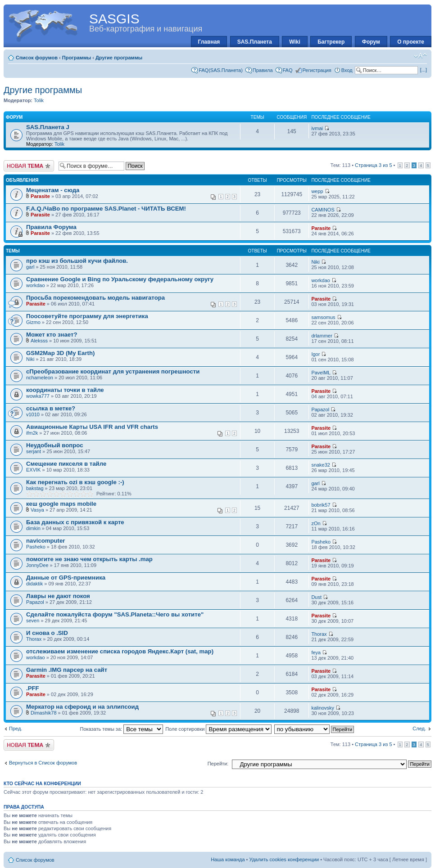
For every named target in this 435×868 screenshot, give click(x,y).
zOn (316, 523)
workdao (36, 285)
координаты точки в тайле (65, 390)
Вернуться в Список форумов (43, 763)
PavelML (321, 373)
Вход (347, 70)
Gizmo (33, 322)
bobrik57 (321, 505)
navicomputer (45, 541)
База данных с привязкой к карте (75, 522)
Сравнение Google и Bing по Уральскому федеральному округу (120, 279)
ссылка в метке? (51, 408)
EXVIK (33, 470)
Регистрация (317, 70)
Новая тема (29, 166)
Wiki (295, 42)
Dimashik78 (43, 713)
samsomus (323, 317)
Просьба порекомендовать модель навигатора (95, 298)
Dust (316, 597)
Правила (263, 70)
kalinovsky (323, 708)
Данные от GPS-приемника (66, 578)
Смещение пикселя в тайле (66, 464)
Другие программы (119, 58)
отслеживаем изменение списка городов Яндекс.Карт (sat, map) (120, 651)
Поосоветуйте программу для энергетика (87, 316)
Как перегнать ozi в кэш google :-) (75, 482)
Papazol (320, 409)
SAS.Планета (255, 42)
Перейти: (218, 764)
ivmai (317, 128)
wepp (317, 191)
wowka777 (38, 396)
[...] (424, 70)
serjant (34, 451)
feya (316, 652)
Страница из (373, 165)
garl (30, 267)
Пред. (16, 729)
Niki (315, 262)
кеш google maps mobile (61, 504)
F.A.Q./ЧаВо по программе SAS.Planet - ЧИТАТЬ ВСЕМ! (106, 209)
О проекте (411, 42)
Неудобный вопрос (55, 445)
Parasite (40, 196)
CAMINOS (323, 210)
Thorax (34, 639)
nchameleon (40, 378)
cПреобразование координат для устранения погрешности (113, 371)
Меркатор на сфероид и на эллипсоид (82, 707)
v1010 (33, 414)
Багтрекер (331, 42)
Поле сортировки (218, 729)
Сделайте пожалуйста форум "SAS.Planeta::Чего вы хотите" (115, 614)
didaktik (34, 584)
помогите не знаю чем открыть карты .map (89, 559)
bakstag (35, 488)
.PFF (33, 688)
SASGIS (114, 19)
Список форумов (37, 58)
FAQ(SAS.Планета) (221, 70)
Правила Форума (51, 227)
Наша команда (228, 859)
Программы (77, 58)
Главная (209, 42)
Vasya (37, 510)
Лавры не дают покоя (58, 596)
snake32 (321, 465)
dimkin (33, 528)
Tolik (39, 100)
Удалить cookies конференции (284, 859)
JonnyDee (37, 565)
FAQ (288, 70)
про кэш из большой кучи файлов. (77, 261)
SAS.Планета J (48, 127)
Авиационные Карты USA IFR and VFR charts (92, 427)
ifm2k (32, 433)
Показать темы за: (121, 729)
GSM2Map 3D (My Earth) (60, 353)
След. (419, 729)
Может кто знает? (52, 335)
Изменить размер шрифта (420, 56)
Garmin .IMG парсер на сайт (67, 670)
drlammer (322, 336)
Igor (315, 354)
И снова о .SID (47, 633)
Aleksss (39, 341)
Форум (371, 42)
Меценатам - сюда (53, 190)
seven (33, 621)
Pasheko (36, 547)
